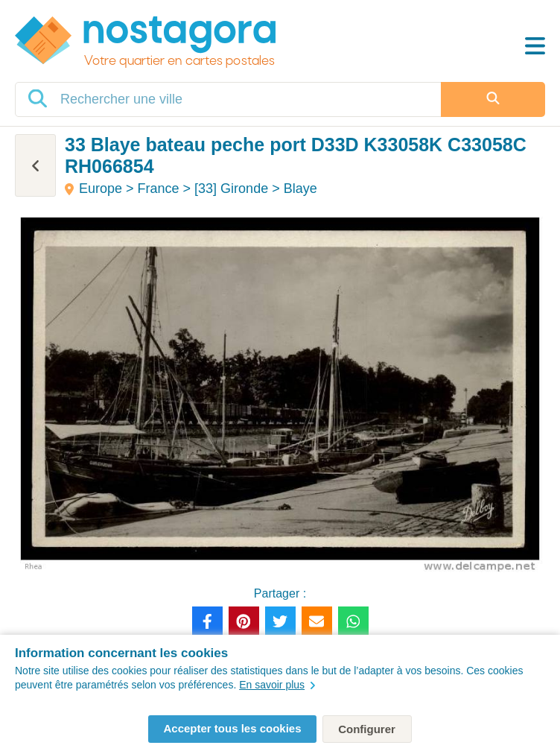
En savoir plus (277, 685)
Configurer (367, 729)
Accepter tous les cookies (232, 728)
